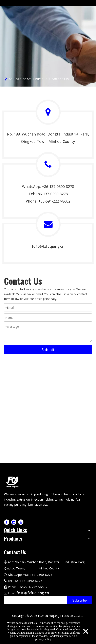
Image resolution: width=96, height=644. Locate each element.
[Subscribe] (80, 600)
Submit (48, 350)
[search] (35, 600)
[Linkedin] (14, 522)
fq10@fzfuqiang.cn (48, 246)
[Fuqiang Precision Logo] (13, 482)
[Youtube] (21, 522)
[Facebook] (7, 522)
